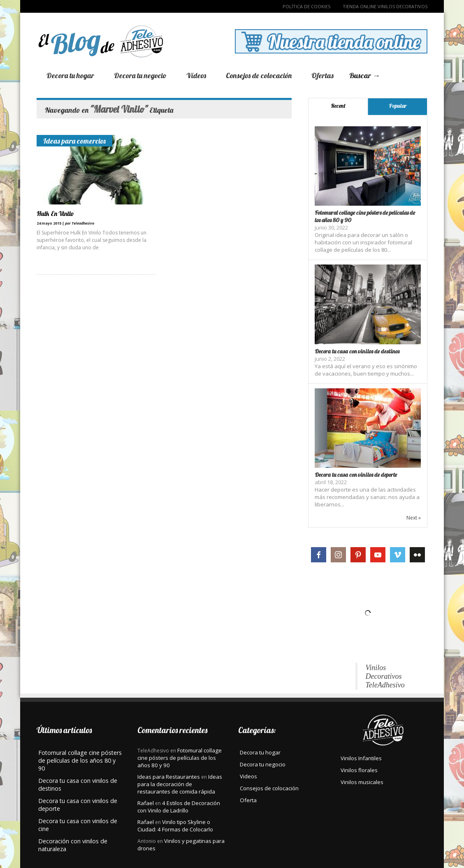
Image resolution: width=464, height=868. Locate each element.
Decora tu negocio (140, 75)
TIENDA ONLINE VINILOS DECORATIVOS (385, 6)
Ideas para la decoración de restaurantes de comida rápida (180, 784)
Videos (248, 776)
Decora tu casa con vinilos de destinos (357, 351)
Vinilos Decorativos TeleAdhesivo (385, 676)
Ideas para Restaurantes (169, 777)
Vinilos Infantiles (361, 758)
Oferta (248, 800)
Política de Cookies (306, 6)
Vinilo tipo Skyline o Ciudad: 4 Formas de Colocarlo (175, 826)
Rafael (146, 803)
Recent (338, 106)
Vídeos (196, 75)
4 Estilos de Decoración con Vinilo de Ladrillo (179, 807)
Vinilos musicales (362, 782)
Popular (398, 106)
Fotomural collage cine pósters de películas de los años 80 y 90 (180, 758)
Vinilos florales (359, 770)
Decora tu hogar (70, 75)
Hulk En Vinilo (55, 214)
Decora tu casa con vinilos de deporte (356, 475)
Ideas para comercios (74, 141)
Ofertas (322, 75)
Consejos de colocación (259, 75)
